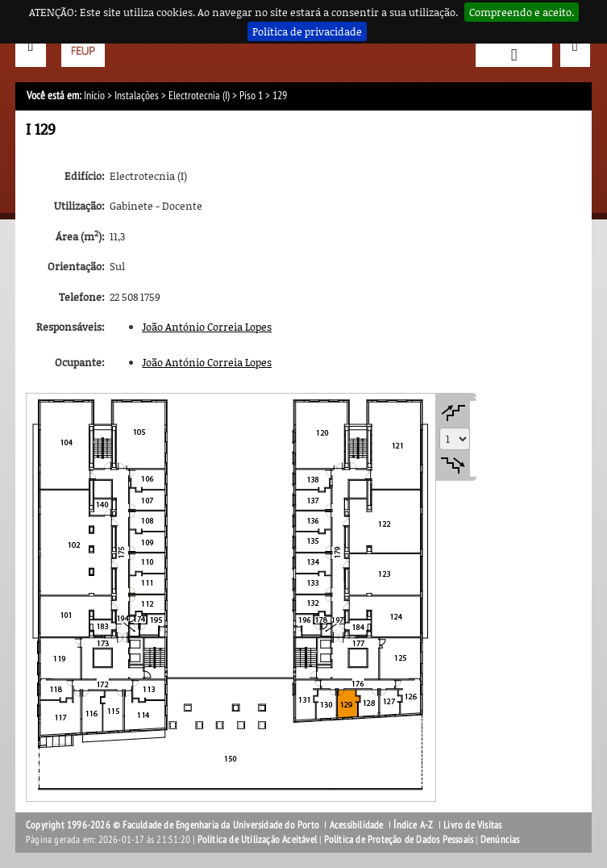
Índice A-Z (413, 825)
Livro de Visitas (472, 825)
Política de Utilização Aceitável (257, 840)
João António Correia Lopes (207, 327)
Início (94, 96)
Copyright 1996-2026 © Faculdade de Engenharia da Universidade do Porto (173, 825)
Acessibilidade (357, 825)
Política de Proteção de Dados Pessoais (399, 840)
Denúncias (500, 840)
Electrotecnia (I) (199, 96)
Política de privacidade (307, 31)
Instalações (137, 96)
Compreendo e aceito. (522, 12)
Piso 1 (251, 96)
